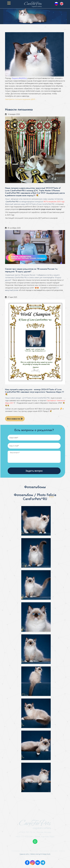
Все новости (15, 419)
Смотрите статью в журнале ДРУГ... (21, 99)
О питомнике (16, 851)
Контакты (62, 851)
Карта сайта (54, 851)
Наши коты (25, 851)
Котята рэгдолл (44, 851)
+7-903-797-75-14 (27, 832)
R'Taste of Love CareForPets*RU (42, 204)
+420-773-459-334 (24, 836)
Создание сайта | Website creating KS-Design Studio (35, 854)
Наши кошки (34, 851)
